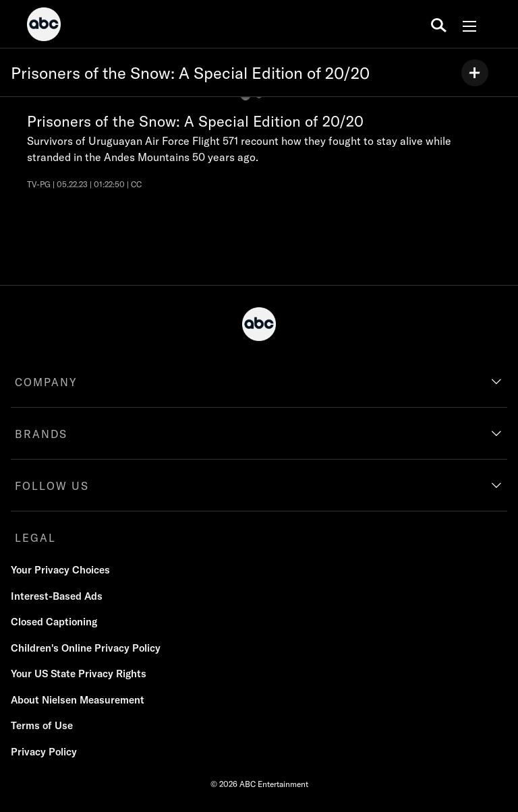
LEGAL (35, 538)
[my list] (475, 73)
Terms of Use (42, 725)
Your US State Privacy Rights (79, 674)
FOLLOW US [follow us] (52, 486)
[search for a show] (439, 24)
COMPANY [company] (46, 382)
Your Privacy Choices (60, 570)
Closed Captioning (54, 622)
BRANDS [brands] (41, 434)
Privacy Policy (44, 752)
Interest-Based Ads (57, 596)
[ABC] (44, 26)
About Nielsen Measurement (78, 700)
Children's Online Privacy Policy (86, 648)
